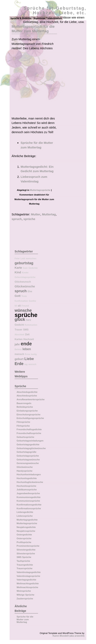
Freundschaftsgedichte (29, 429)
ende (26, 344)
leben (27, 349)
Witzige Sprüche (25, 595)
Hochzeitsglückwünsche (30, 482)
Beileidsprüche (25, 407)
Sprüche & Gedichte (21, 18)
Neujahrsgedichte (26, 527)
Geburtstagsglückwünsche (31, 448)
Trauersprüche (24, 568)
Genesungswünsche (28, 463)
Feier (17, 258)
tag (26, 364)
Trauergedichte (25, 565)
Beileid (18, 349)
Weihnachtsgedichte (28, 583)
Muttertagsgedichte (27, 520)
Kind (18, 272)
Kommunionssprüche (28, 501)
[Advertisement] (45, 85)
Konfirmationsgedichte (29, 505)
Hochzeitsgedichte (27, 478)
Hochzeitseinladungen (29, 474)
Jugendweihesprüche (28, 493)
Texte (24, 296)
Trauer (18, 330)
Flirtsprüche (23, 426)
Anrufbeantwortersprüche (31, 399)
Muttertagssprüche (40, 190)
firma (28, 354)
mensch (19, 354)
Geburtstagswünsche (28, 460)
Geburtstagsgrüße (26, 452)
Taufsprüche (23, 561)
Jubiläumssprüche (27, 490)
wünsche (23, 310)
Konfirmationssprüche (29, 508)
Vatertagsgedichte (26, 580)
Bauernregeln (24, 403)
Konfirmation (21, 301)
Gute (25, 268)
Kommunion (31, 325)
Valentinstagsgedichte (29, 572)
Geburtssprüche (25, 437)
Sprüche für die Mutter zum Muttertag (25, 619)
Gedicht (19, 325)
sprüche (29, 219)
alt (19, 306)
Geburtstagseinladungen (30, 441)
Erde (19, 364)
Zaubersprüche (25, 599)
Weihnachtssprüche (27, 587)
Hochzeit (29, 339)
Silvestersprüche (26, 553)
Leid (23, 258)
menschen (31, 258)
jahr (17, 344)
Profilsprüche (24, 542)
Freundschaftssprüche (29, 433)
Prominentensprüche (28, 546)
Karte (18, 268)
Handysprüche (24, 471)
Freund (25, 306)
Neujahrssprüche (26, 531)
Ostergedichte (24, 535)
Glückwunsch (23, 282)
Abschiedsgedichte (27, 392)
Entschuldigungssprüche (30, 418)
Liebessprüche (25, 516)
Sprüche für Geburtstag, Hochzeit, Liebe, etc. (55, 11)
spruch (17, 219)
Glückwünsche (25, 286)
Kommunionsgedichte (29, 497)
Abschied (19, 334)
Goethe (32, 301)
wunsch (32, 364)
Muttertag (49, 214)
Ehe (30, 291)
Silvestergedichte (26, 550)
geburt (19, 359)
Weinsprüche (24, 591)
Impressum (39, 18)
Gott (18, 296)
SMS (26, 330)
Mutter (36, 214)
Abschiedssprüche (27, 396)
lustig (34, 354)
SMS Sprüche (24, 557)
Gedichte (33, 268)
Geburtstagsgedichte (28, 444)
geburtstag (24, 263)
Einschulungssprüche (28, 415)
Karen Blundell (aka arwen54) (68, 636)
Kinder (25, 273)
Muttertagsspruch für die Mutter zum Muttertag (33, 29)
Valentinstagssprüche (28, 576)
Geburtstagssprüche (25, 277)
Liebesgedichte (25, 512)
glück (20, 319)
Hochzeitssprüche (26, 486)
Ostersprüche (24, 538)
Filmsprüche (23, 422)
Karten (19, 339)
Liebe (29, 359)
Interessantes (55, 18)
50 (16, 306)
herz (28, 320)
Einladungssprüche (27, 411)
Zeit (27, 334)
